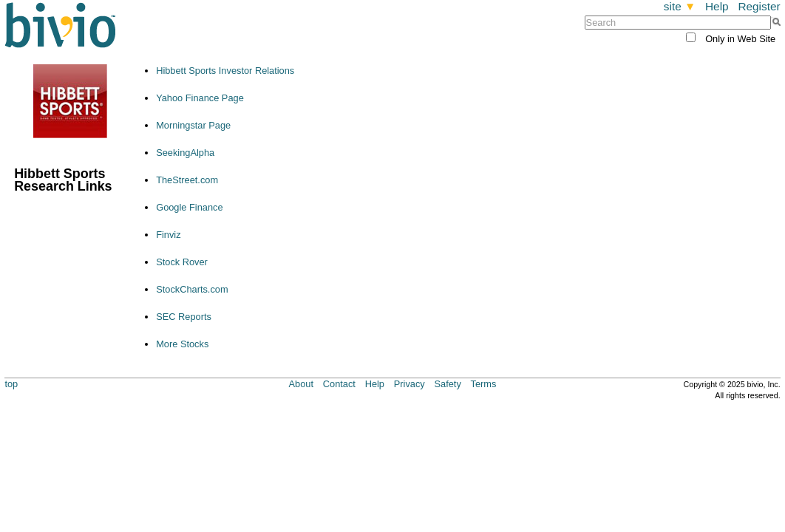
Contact (339, 384)
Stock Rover (182, 262)
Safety (448, 384)
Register (759, 6)
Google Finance (189, 207)
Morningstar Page (193, 125)
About (301, 384)
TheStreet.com (187, 180)
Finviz (168, 235)
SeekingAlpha (185, 153)
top (11, 384)
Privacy (410, 384)
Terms (484, 384)
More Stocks (182, 344)
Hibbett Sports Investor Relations (225, 71)
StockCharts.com (192, 289)
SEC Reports (184, 317)
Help (717, 6)
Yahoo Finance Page (200, 98)
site (680, 6)
